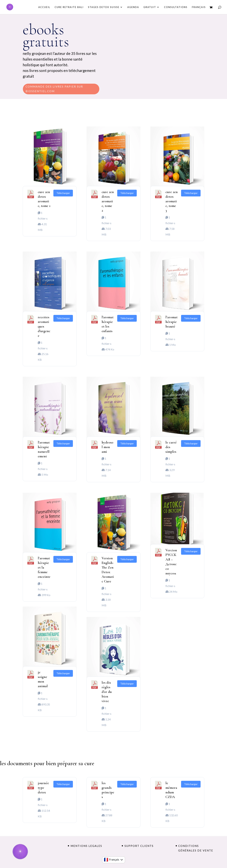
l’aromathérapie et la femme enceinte (44, 567)
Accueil (44, 7)
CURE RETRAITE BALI (69, 7)
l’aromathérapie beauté (171, 322)
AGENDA (133, 7)
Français (199, 7)
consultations (176, 7)
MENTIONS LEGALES (86, 846)
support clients (139, 846)
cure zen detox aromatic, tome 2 (108, 201)
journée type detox (43, 788)
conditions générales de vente (196, 848)
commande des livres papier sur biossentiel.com (54, 89)
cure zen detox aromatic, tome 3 (172, 201)
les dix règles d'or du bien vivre (107, 692)
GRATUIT (150, 7)
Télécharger (63, 193)
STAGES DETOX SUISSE (104, 7)
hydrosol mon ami (107, 447)
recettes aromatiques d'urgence (44, 326)
